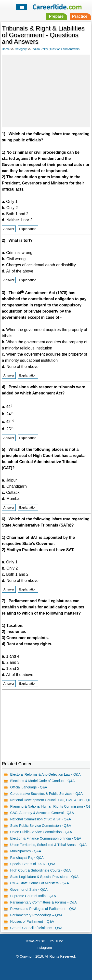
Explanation (28, 229)
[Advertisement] (46, 90)
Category (21, 49)
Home (6, 49)
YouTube (56, 941)
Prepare (56, 16)
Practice (80, 16)
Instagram (44, 948)
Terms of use (35, 941)
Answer (9, 229)
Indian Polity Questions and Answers (56, 49)
